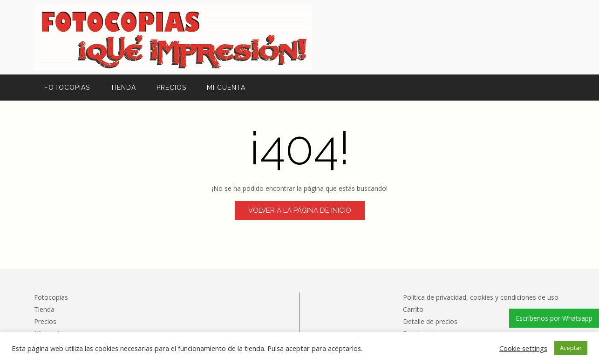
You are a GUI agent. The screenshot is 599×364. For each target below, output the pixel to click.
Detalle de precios (430, 321)
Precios (171, 88)
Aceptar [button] (571, 348)
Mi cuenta (226, 88)
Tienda (123, 88)
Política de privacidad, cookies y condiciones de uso (481, 297)
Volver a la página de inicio (300, 210)
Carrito (413, 309)
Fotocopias (67, 88)
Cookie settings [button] (523, 348)
